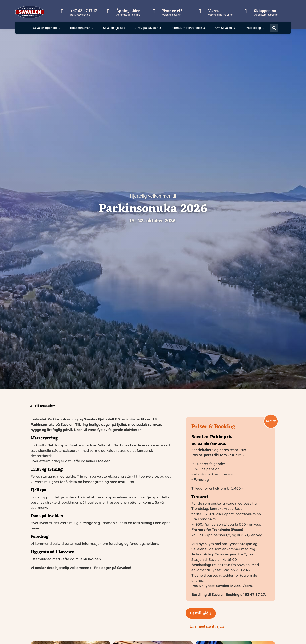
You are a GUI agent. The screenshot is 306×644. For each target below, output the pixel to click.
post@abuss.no (248, 514)
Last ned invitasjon (207, 627)
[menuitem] (47, 28)
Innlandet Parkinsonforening (54, 419)
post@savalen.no (80, 15)
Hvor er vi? (172, 11)
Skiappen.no (265, 11)
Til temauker (45, 406)
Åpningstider (128, 11)
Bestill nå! (199, 613)
